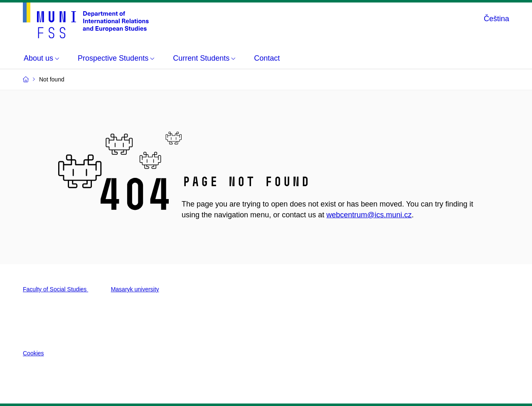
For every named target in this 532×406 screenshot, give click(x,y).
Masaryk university (135, 289)
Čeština (496, 19)
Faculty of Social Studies (55, 289)
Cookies (33, 353)
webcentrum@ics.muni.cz (369, 215)
